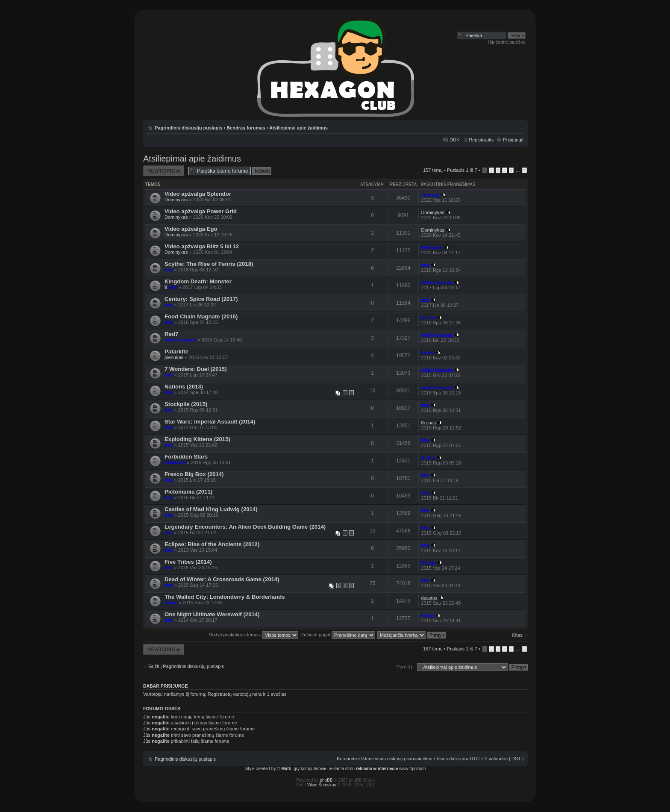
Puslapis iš (462, 170)
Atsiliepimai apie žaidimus (298, 128)
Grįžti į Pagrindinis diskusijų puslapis (186, 666)
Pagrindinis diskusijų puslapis (188, 128)
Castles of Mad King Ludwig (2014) (211, 509)
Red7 (171, 334)
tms (169, 270)
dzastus (429, 598)
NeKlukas (432, 247)
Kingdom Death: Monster (198, 281)
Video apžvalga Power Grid (201, 211)
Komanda (347, 759)
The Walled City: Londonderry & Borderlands (225, 597)
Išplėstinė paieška (507, 42)
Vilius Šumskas (322, 785)
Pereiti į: (405, 667)
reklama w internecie (377, 769)
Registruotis (481, 140)
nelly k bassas (437, 282)
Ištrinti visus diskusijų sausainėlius (397, 759)
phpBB (326, 780)
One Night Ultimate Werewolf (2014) (212, 614)
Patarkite (176, 352)
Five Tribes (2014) (188, 562)
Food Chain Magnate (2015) (201, 316)
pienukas (174, 357)
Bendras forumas (246, 128)
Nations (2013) (184, 387)
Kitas (517, 635)
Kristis (428, 318)
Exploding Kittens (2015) (197, 439)
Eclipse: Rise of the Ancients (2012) (212, 544)
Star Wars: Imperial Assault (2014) (210, 422)
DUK (454, 140)
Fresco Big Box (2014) (194, 474)
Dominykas (176, 200)
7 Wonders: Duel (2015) (196, 369)
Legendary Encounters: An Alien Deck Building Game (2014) (245, 527)
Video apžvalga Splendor (198, 194)
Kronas (428, 423)
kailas (428, 353)
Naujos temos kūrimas (164, 171)
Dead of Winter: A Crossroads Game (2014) (222, 579)
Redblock (175, 462)
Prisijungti (513, 140)
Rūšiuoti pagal (338, 635)
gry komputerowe (310, 769)
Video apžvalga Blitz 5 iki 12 (202, 246)
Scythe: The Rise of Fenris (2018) (209, 264)
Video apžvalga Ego (191, 229)
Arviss (428, 458)
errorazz (430, 195)
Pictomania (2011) (188, 492)
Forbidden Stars (186, 457)
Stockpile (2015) (186, 404)
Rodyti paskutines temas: (253, 635)
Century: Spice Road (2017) (201, 299)
